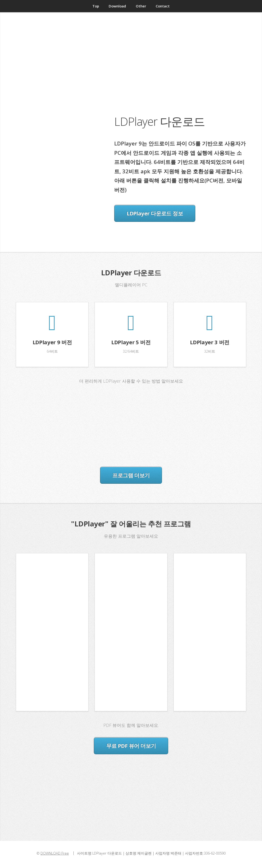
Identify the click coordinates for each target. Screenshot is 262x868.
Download (117, 6)
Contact (163, 6)
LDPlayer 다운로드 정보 (155, 213)
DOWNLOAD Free (55, 853)
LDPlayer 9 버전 (52, 342)
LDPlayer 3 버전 (210, 342)
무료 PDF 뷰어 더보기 (131, 746)
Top (96, 6)
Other (141, 6)
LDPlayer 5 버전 (131, 342)
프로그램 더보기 (131, 475)
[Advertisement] (131, 74)
